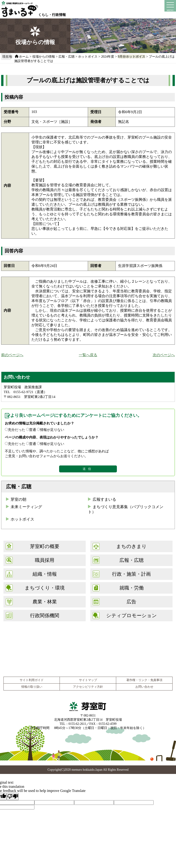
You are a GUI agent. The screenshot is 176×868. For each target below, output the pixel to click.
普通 (33, 430)
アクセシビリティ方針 (88, 687)
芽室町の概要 (45, 546)
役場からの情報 (44, 56)
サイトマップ (88, 680)
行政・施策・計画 (131, 574)
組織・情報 (45, 574)
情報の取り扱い (32, 687)
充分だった (17, 430)
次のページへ (164, 355)
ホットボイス (88, 56)
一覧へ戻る (88, 355)
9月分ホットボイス (132, 56)
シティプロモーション (132, 615)
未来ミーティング (26, 507)
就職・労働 (132, 588)
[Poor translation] (13, 797)
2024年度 (108, 56)
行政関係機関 (45, 615)
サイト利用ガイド (32, 680)
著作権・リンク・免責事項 (144, 680)
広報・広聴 (67, 56)
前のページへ (12, 355)
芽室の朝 (18, 499)
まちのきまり (131, 546)
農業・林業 (45, 602)
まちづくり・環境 (45, 588)
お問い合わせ (144, 687)
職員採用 (45, 560)
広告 (131, 602)
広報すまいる (104, 499)
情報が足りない (52, 430)
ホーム (24, 56)
